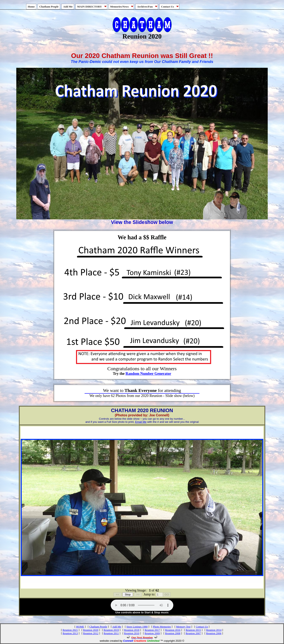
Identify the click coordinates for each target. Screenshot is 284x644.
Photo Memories (162, 627)
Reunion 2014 (214, 630)
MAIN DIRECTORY (92, 7)
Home (31, 7)
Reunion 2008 (173, 633)
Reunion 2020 (91, 630)
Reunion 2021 (70, 630)
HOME (80, 627)
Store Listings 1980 (137, 627)
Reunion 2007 (193, 633)
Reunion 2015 (193, 630)
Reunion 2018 (132, 630)
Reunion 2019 (111, 630)
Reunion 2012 (91, 633)
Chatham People (49, 7)
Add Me (68, 7)
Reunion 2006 (214, 633)
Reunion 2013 (70, 633)
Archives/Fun (148, 7)
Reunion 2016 (173, 630)
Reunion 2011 (111, 633)
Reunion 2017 (152, 630)
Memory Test (183, 627)
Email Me (141, 422)
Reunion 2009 (152, 633)
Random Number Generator (148, 374)
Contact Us (170, 7)
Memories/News (122, 7)
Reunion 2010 (132, 633)
